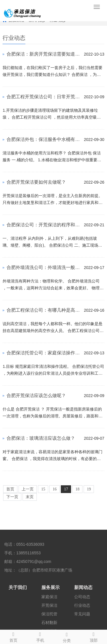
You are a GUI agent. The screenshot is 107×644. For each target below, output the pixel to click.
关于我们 (18, 587)
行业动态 (82, 605)
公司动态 (82, 597)
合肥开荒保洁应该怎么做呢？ (36, 395)
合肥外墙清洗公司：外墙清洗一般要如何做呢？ (44, 267)
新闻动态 (83, 587)
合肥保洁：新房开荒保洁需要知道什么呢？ (44, 54)
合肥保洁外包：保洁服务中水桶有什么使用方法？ (44, 139)
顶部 (94, 636)
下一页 (12, 497)
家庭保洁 (49, 597)
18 (77, 489)
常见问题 (82, 614)
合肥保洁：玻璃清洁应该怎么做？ (41, 438)
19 (89, 489)
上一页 (28, 489)
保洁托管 (49, 614)
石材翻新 (49, 623)
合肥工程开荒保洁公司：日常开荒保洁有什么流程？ (44, 97)
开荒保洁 (49, 605)
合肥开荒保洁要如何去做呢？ (36, 182)
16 (54, 489)
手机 (40, 636)
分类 (67, 637)
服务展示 (51, 587)
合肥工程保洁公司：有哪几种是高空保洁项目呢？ (44, 310)
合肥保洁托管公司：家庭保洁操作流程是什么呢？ (44, 353)
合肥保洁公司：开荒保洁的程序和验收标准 (44, 225)
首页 (10, 489)
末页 (30, 497)
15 (43, 489)
